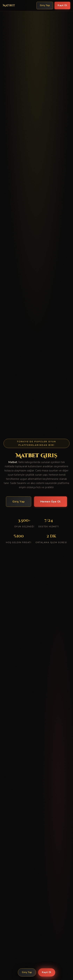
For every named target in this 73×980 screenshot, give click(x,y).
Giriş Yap (27, 972)
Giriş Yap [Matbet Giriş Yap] (45, 5)
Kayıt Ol (47, 972)
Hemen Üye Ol (51, 502)
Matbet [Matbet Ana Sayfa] (9, 5)
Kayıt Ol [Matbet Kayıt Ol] (62, 5)
